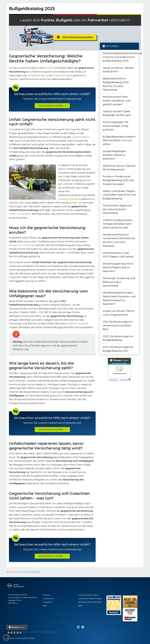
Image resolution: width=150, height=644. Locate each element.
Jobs (45, 605)
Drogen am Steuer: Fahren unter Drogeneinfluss (119, 313)
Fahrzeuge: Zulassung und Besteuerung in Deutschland (119, 282)
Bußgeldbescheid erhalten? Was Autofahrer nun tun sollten (119, 140)
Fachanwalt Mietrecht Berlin (90, 598)
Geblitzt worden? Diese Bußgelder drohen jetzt (117, 113)
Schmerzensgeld (62, 75)
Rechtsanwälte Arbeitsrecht (90, 602)
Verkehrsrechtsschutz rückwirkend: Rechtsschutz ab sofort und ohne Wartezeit (119, 240)
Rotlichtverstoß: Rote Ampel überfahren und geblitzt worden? (117, 101)
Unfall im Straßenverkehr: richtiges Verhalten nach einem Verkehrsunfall (118, 224)
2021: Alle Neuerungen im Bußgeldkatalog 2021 (118, 349)
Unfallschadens (80, 137)
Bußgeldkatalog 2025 (32, 9)
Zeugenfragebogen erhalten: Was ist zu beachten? (114, 155)
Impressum (48, 602)
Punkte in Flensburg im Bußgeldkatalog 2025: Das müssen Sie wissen (118, 180)
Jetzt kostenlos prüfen (75, 37)
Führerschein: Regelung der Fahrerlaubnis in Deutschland (117, 209)
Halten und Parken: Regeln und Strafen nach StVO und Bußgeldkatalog (119, 195)
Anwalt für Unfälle (20, 245)
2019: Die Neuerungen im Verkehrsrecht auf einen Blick (118, 326)
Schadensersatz (37, 75)
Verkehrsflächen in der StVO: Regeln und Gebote (118, 255)
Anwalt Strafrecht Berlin (89, 595)
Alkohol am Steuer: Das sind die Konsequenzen (119, 168)
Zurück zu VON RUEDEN (24, 572)
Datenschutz (49, 598)
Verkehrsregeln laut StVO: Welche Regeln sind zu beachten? (118, 267)
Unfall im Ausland (78, 324)
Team (81, 605)
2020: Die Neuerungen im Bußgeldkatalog (118, 338)
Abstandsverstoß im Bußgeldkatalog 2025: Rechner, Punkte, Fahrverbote (116, 84)
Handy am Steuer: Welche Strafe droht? (118, 70)
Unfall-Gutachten (19, 214)
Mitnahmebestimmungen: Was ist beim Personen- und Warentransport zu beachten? (119, 298)
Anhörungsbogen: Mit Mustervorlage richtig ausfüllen (116, 126)
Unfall (50, 68)
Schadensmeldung (69, 199)
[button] (6, 638)
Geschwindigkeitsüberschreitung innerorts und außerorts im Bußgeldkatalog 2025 (121, 57)
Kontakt (47, 595)
